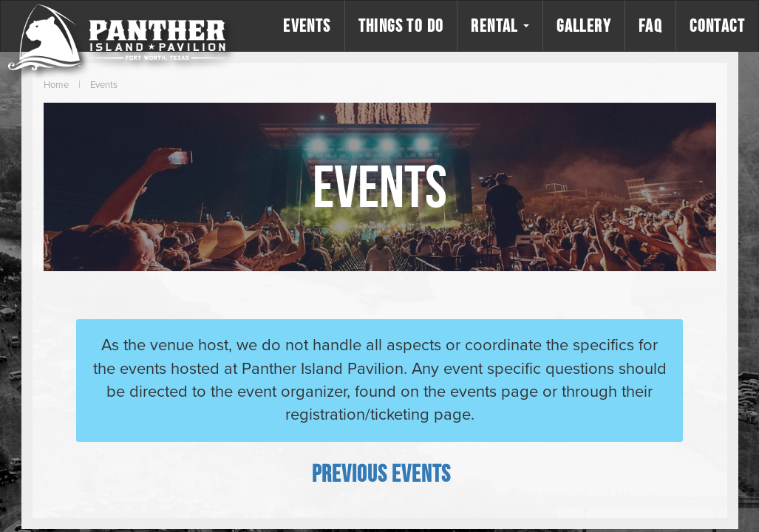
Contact (717, 25)
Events (307, 25)
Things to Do (401, 25)
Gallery (584, 25)
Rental (500, 25)
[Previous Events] (381, 473)
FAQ (650, 25)
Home (56, 85)
